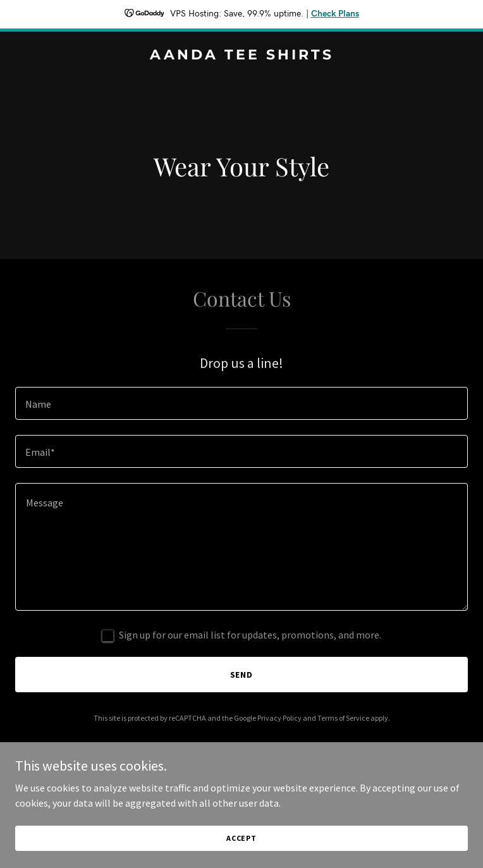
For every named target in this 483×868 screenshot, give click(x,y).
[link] (241, 56)
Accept (241, 838)
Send (242, 675)
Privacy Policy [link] (279, 718)
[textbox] (241, 403)
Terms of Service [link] (343, 718)
